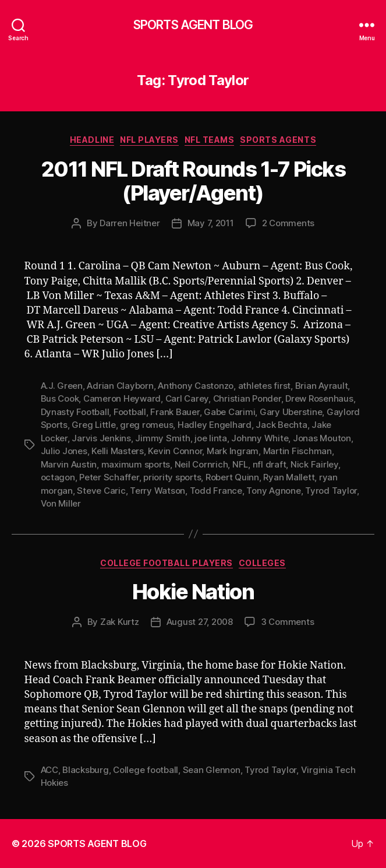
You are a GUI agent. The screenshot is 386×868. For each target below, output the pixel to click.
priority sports (172, 477)
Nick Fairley (314, 464)
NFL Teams (210, 140)
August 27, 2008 (200, 622)
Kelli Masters (118, 451)
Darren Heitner (130, 223)
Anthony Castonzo (196, 386)
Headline (92, 140)
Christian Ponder (247, 398)
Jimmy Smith (162, 438)
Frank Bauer (175, 412)
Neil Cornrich (201, 464)
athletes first (264, 386)
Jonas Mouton (322, 438)
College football (146, 770)
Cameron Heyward (122, 398)
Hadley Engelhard (215, 425)
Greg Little (93, 425)
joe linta (211, 438)
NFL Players (149, 140)
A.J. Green (62, 386)
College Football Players (166, 563)
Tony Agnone (273, 491)
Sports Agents (278, 140)
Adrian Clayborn (120, 386)
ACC (49, 770)
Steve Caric (101, 491)
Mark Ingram (233, 451)
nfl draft (270, 464)
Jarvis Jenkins (101, 438)
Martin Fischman (298, 451)
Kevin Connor (175, 451)
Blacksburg (85, 770)
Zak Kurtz (120, 622)
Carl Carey (187, 398)
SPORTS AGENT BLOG (193, 25)
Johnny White (260, 438)
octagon (58, 477)
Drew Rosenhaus (319, 398)
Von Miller (61, 503)
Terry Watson (157, 491)
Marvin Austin (69, 464)
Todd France (216, 491)
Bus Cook (60, 398)
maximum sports (136, 464)
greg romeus (146, 425)
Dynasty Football (75, 412)
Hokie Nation (193, 592)
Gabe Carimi (229, 412)
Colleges (262, 563)
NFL (240, 464)
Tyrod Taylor (331, 491)
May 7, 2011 (211, 223)
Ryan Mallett (289, 477)
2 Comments (288, 223)
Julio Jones (64, 451)
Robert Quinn (232, 477)
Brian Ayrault (322, 386)
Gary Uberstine (291, 412)
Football (130, 412)
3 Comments (287, 622)
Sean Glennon (212, 770)
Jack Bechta (281, 425)
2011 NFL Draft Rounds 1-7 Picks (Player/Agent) (193, 181)
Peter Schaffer (109, 477)
